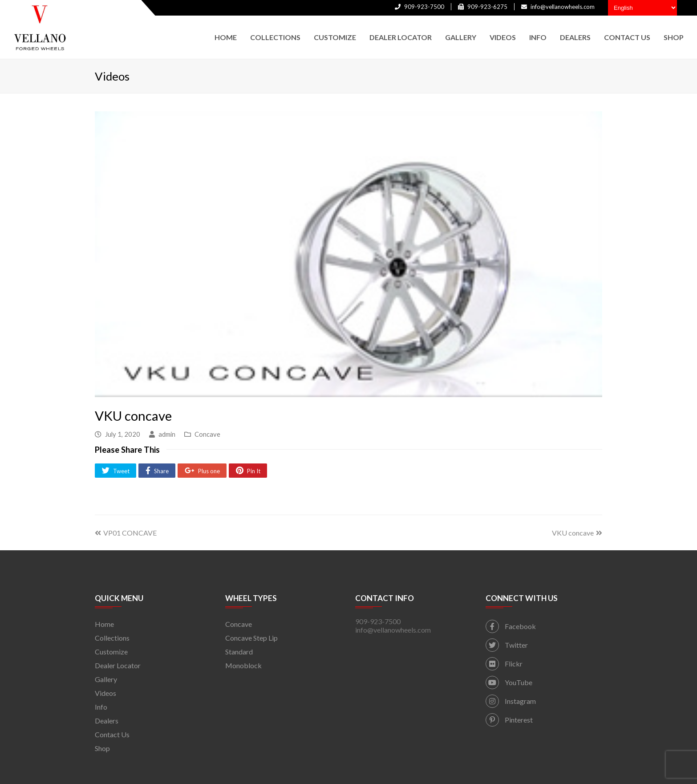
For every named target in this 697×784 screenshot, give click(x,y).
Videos (105, 693)
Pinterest (509, 720)
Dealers (107, 721)
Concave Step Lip (251, 638)
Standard (239, 652)
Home (104, 624)
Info (101, 707)
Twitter (507, 645)
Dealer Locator (118, 665)
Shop (102, 748)
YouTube (509, 682)
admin (167, 434)
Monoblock (243, 665)
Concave (207, 434)
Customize (111, 652)
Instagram (511, 701)
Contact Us (112, 734)
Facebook (511, 626)
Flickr (504, 664)
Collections (112, 638)
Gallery (106, 679)
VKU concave (577, 533)
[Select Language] (642, 8)
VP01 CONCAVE (126, 533)
